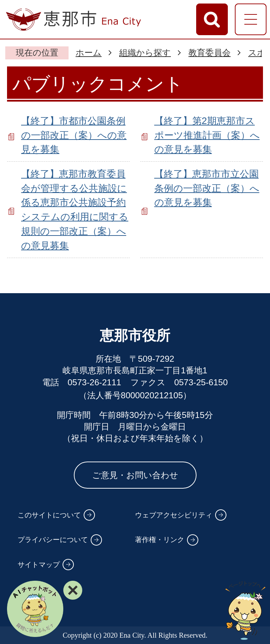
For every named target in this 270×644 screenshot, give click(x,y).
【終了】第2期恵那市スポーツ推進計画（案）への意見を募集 (207, 135)
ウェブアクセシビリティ (174, 515)
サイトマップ (39, 565)
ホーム (89, 53)
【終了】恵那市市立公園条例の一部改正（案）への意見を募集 (207, 188)
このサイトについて (49, 515)
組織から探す (145, 53)
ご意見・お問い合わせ (135, 475)
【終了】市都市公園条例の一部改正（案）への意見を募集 (74, 135)
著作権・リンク (160, 540)
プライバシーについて (53, 540)
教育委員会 (210, 53)
